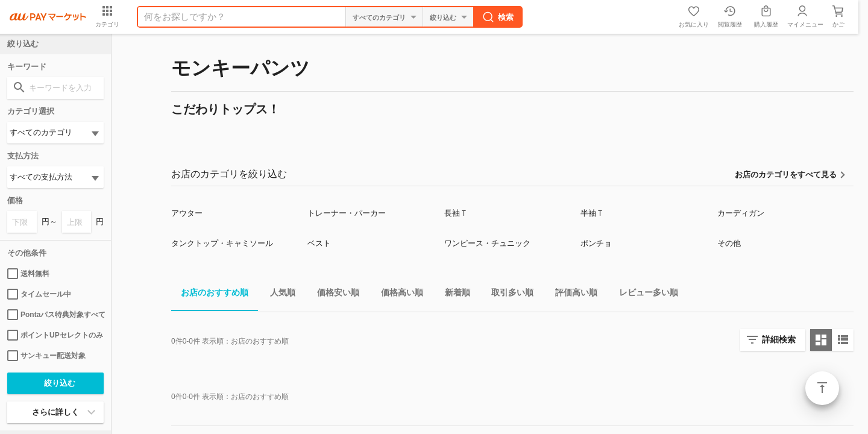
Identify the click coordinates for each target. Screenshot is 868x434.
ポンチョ (596, 243)
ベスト (319, 243)
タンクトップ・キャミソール (222, 243)
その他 (729, 243)
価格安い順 (333, 294)
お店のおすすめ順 (210, 294)
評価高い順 (571, 294)
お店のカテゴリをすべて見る (786, 175)
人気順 (278, 294)
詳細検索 (779, 339)
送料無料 (28, 274)
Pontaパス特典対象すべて (55, 315)
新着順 (453, 294)
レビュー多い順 (644, 294)
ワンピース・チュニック (487, 243)
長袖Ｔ (456, 213)
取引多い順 (508, 294)
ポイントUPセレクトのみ (55, 335)
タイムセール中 (39, 294)
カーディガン (741, 213)
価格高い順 (397, 294)
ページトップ (822, 388)
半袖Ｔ (592, 213)
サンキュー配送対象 (46, 356)
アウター (187, 213)
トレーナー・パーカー (347, 213)
